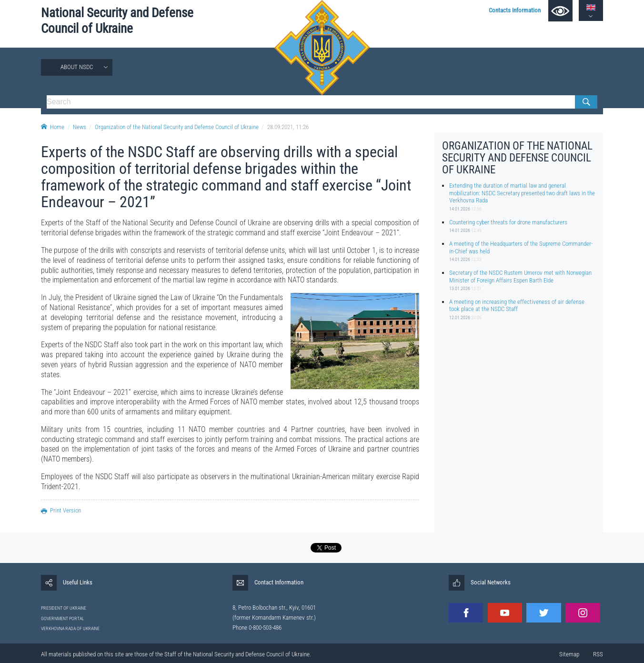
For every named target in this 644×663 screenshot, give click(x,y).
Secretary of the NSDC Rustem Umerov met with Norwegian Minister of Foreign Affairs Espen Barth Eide (520, 276)
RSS (598, 654)
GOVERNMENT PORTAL (63, 618)
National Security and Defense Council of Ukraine (117, 21)
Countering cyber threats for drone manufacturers (508, 222)
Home (53, 127)
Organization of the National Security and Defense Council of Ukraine (177, 127)
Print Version (61, 510)
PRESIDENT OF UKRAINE (64, 608)
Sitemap (569, 654)
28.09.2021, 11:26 (288, 127)
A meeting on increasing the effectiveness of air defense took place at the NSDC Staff (517, 305)
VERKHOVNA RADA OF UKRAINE (70, 628)
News (80, 127)
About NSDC (77, 67)
